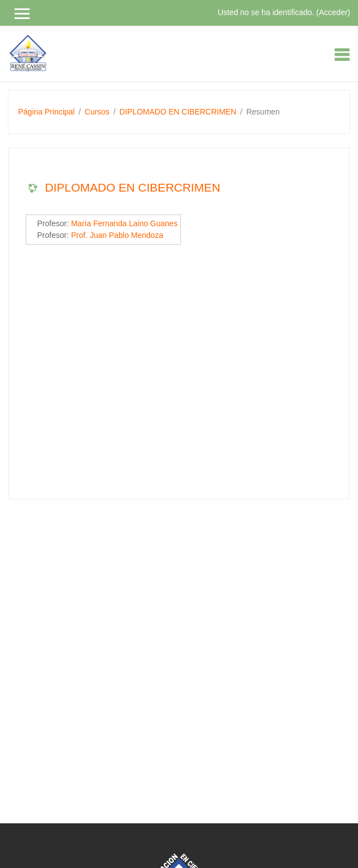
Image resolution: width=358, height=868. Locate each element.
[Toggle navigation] (342, 55)
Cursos (97, 112)
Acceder (333, 12)
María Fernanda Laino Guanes (124, 223)
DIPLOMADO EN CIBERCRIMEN (178, 112)
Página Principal (47, 112)
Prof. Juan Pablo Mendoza (117, 235)
